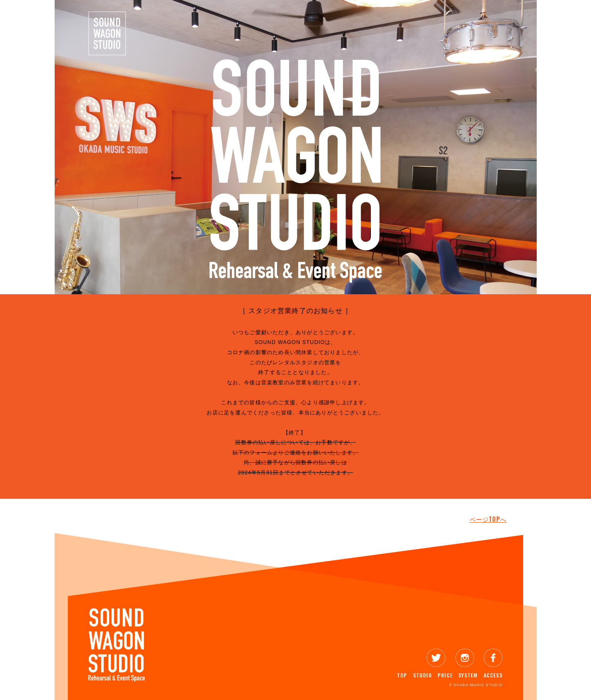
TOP (402, 675)
